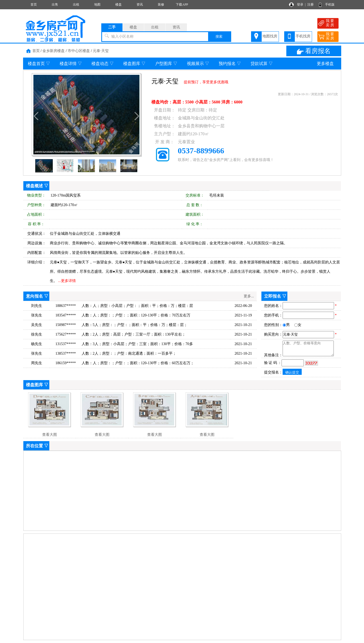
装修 (161, 5)
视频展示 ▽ (198, 64)
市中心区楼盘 (79, 51)
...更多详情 (67, 281)
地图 (97, 5)
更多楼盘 (325, 64)
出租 (76, 5)
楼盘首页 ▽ (39, 64)
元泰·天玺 (101, 51)
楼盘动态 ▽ (103, 64)
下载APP (182, 5)
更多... (249, 296)
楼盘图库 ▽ (134, 64)
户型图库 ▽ (166, 64)
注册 (310, 5)
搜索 (219, 36)
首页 (34, 5)
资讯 (140, 5)
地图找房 (270, 36)
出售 (55, 5)
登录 (300, 5)
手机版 (330, 5)
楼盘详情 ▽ (71, 64)
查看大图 (50, 435)
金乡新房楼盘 (54, 51)
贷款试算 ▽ (262, 64)
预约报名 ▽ (230, 64)
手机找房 (303, 36)
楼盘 (119, 5)
